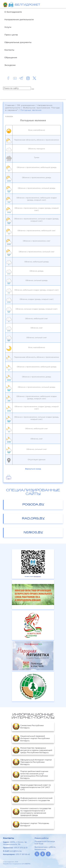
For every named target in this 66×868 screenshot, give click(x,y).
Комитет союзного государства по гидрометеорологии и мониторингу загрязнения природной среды (32, 812)
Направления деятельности (19, 19)
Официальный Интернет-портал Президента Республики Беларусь (32, 762)
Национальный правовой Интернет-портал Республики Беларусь (31, 738)
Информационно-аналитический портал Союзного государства (33, 799)
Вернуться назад (33, 469)
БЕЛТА (28, 864)
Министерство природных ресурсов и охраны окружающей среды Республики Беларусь (32, 750)
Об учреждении (26, 105)
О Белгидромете (13, 12)
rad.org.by (33, 519)
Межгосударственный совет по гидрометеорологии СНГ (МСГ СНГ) (32, 787)
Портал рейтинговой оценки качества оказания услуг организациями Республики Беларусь (30, 775)
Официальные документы (18, 42)
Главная (10, 105)
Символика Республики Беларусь (28, 727)
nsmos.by (33, 533)
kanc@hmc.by (16, 851)
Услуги (8, 27)
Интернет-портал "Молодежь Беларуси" (31, 824)
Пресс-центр (11, 35)
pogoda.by (33, 505)
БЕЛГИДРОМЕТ (28, 5)
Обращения (11, 57)
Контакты (9, 50)
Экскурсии (10, 65)
